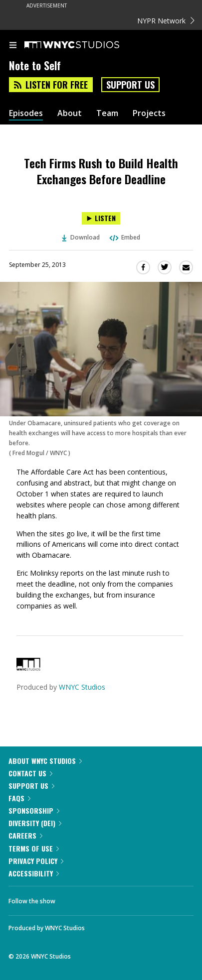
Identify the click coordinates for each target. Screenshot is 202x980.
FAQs (19, 798)
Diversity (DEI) (35, 823)
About (70, 113)
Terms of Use (34, 848)
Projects (149, 113)
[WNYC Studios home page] (84, 45)
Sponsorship (34, 810)
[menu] (13, 46)
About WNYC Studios (45, 761)
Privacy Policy (36, 861)
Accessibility (34, 873)
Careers (25, 835)
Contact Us (30, 773)
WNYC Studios (82, 687)
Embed (124, 237)
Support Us (130, 85)
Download (81, 237)
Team (107, 113)
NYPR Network (166, 21)
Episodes (26, 113)
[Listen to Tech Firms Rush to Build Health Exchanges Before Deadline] (101, 218)
